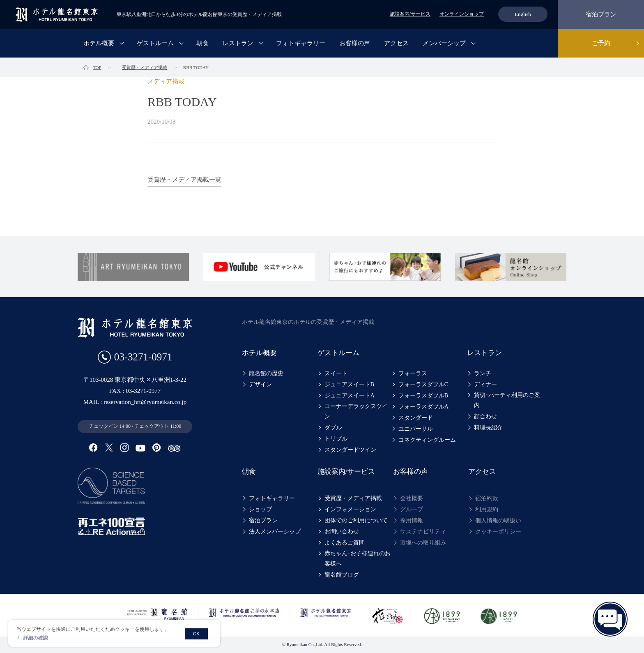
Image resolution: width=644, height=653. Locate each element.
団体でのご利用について (356, 520)
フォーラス (413, 373)
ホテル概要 (99, 43)
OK (196, 634)
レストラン (238, 43)
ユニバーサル (416, 429)
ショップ (260, 509)
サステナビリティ (423, 532)
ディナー (485, 384)
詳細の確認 (36, 638)
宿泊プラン (601, 14)
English (523, 14)
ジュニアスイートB (349, 384)
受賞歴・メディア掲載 (353, 498)
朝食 (202, 43)
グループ (412, 509)
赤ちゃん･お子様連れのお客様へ (358, 558)
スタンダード (416, 418)
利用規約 (487, 509)
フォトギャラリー (301, 43)
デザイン (260, 384)
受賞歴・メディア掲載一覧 (184, 180)
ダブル (333, 428)
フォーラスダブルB (423, 396)
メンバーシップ (444, 43)
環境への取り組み (423, 543)
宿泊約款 (487, 498)
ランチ (483, 373)
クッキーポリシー (498, 532)
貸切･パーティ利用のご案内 (507, 400)
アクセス (396, 43)
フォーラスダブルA (423, 407)
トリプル (336, 439)
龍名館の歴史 (266, 373)
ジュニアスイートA (350, 396)
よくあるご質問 (345, 543)
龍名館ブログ (342, 575)
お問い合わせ (342, 532)
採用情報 (412, 520)
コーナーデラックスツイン (356, 411)
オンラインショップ (462, 14)
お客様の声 (355, 43)
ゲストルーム (155, 43)
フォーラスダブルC (423, 384)
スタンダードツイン (350, 450)
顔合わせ (485, 416)
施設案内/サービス (410, 14)
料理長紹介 (488, 428)
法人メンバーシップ (275, 532)
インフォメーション (350, 509)
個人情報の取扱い (498, 520)
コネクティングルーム (427, 440)
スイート (336, 373)
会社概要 (412, 498)
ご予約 (601, 43)
